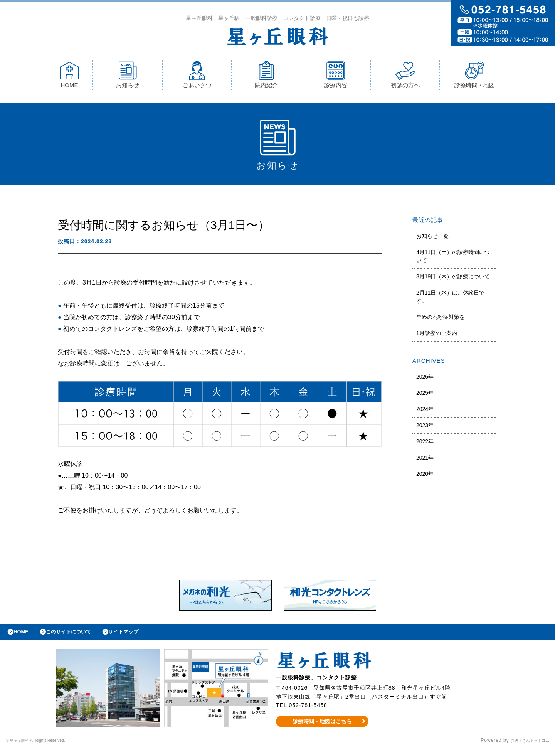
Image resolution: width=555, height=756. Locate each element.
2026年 (425, 379)
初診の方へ (405, 77)
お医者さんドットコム (524, 746)
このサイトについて (78, 636)
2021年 (425, 460)
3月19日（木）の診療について (453, 278)
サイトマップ (141, 636)
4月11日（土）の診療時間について (453, 258)
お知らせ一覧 (432, 238)
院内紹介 (266, 77)
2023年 (425, 427)
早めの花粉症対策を (441, 319)
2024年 (425, 411)
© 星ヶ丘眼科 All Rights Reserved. (47, 746)
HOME (69, 77)
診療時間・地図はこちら (322, 727)
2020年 (425, 476)
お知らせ (128, 77)
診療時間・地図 (475, 77)
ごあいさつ (197, 77)
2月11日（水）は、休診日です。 (450, 299)
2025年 (425, 395)
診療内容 (336, 77)
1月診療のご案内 (437, 335)
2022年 (425, 443)
